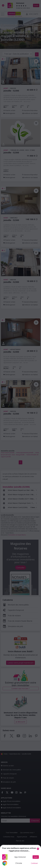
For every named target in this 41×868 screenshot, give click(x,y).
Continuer (34, 863)
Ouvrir (36, 857)
